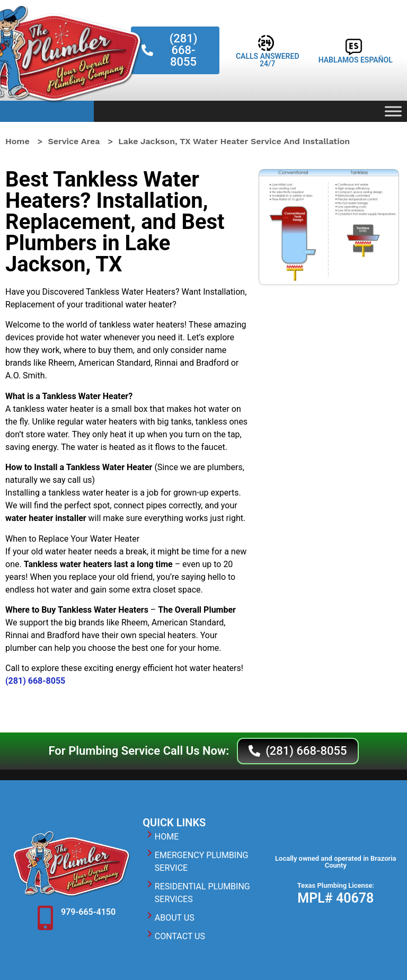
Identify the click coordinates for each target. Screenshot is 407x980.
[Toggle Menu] (393, 111)
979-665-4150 (88, 912)
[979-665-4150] (45, 918)
